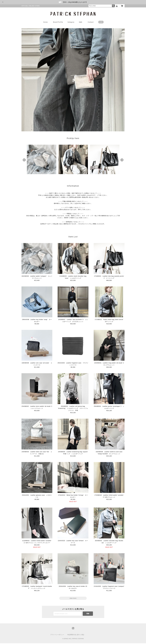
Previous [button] (24, 161)
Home (45, 23)
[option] (42, 160)
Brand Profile (58, 23)
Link (101, 23)
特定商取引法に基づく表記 (76, 635)
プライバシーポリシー (57, 635)
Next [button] (122, 161)
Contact (91, 23)
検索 (113, 6)
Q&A (81, 23)
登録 (88, 614)
